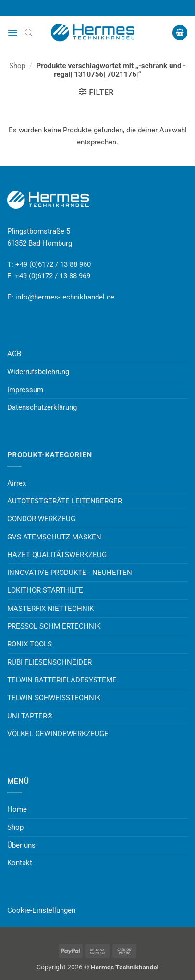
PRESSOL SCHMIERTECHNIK (54, 626)
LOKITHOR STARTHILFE (45, 590)
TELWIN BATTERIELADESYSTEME (62, 680)
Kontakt (20, 863)
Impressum (25, 390)
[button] (13, 33)
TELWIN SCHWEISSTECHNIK (54, 698)
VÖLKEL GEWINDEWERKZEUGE (58, 734)
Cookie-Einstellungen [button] (41, 910)
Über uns (21, 845)
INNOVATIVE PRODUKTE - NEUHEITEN (70, 573)
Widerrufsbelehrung (38, 372)
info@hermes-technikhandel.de (65, 297)
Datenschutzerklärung (42, 407)
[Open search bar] (29, 33)
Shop (17, 66)
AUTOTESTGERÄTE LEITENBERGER (65, 501)
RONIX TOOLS (30, 644)
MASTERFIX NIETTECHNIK (50, 609)
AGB (14, 354)
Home (17, 809)
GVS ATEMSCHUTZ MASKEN (54, 537)
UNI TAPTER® (30, 716)
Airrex (17, 483)
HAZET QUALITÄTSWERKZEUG (57, 555)
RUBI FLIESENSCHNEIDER (49, 662)
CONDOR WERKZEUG (41, 519)
